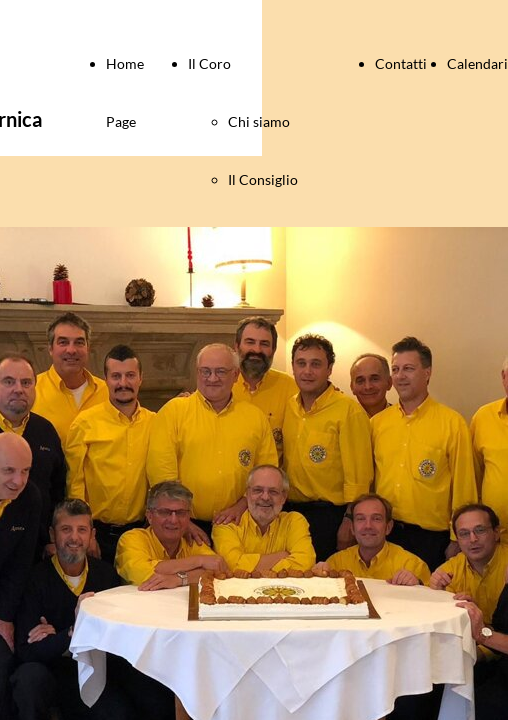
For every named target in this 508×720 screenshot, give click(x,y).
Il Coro (209, 63)
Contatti (401, 63)
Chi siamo (259, 121)
